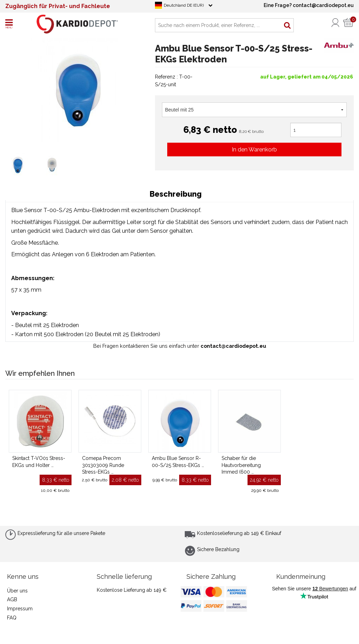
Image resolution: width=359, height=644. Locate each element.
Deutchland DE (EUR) (184, 5)
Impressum (20, 609)
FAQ (12, 618)
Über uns (17, 591)
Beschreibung (176, 194)
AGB (12, 599)
